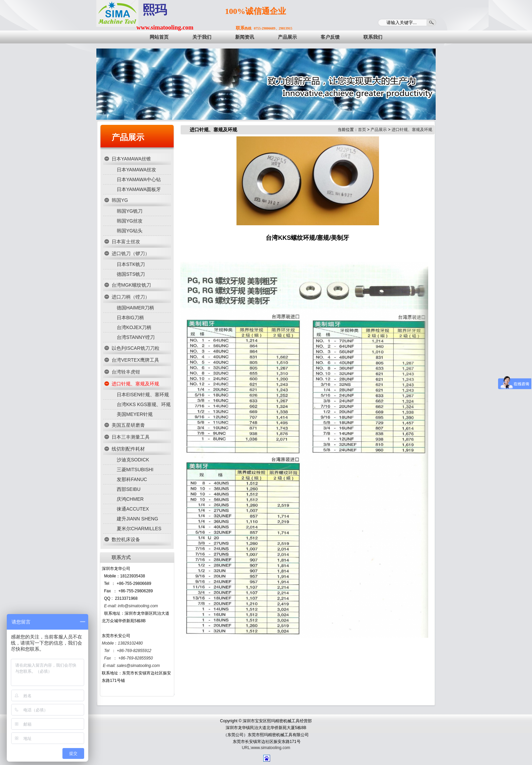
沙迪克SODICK (133, 460)
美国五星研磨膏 (128, 425)
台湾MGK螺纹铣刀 (131, 285)
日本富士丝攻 (126, 242)
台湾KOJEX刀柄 (134, 327)
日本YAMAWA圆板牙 (139, 189)
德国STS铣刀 (131, 274)
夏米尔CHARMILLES (139, 529)
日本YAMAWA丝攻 (136, 170)
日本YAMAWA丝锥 (131, 159)
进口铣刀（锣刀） (131, 253)
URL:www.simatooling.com (266, 748)
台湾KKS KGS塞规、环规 (144, 404)
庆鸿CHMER (130, 499)
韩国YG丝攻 (130, 221)
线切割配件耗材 (128, 449)
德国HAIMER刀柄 (135, 308)
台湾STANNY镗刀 (136, 337)
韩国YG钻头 (130, 231)
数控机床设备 (126, 539)
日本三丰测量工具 (131, 437)
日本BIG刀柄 (130, 318)
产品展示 (128, 137)
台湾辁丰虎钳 (126, 372)
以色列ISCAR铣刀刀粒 (136, 348)
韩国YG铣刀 (130, 211)
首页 (362, 130)
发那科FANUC (132, 479)
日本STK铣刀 (131, 264)
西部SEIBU (129, 489)
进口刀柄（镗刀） (131, 297)
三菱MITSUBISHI (135, 470)
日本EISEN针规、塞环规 (143, 395)
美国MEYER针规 (135, 414)
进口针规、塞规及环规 (135, 384)
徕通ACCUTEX (133, 509)
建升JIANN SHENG (137, 519)
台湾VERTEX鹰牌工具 (135, 360)
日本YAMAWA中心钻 (139, 179)
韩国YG (120, 200)
